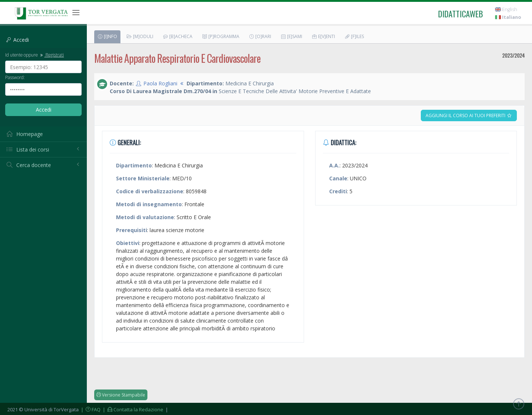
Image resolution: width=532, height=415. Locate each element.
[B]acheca (178, 36)
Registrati (51, 55)
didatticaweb (461, 14)
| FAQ (90, 409)
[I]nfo (107, 36)
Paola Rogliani (160, 83)
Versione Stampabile (121, 395)
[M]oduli (140, 36)
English (506, 9)
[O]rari (260, 36)
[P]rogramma (221, 36)
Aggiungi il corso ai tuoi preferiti (469, 115)
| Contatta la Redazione (132, 409)
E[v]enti (323, 36)
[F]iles (354, 36)
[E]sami (291, 36)
